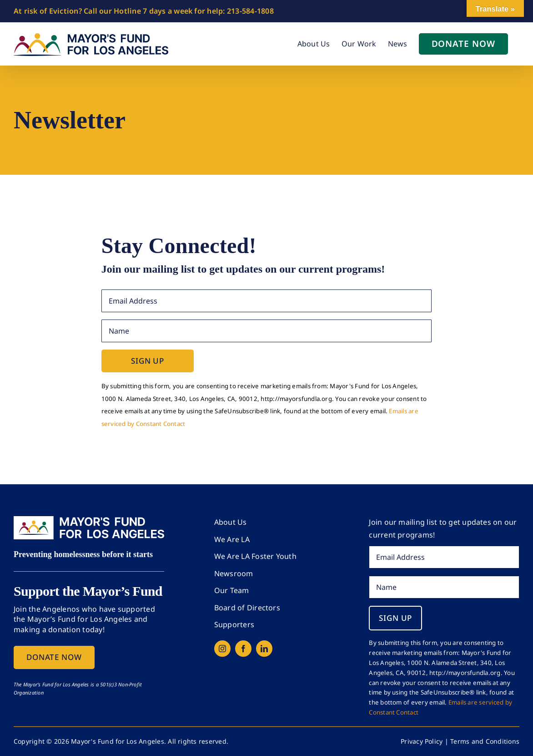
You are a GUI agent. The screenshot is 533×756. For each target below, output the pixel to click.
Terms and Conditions (485, 741)
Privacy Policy (422, 741)
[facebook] (243, 649)
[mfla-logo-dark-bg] (89, 520)
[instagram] (222, 649)
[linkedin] (264, 649)
